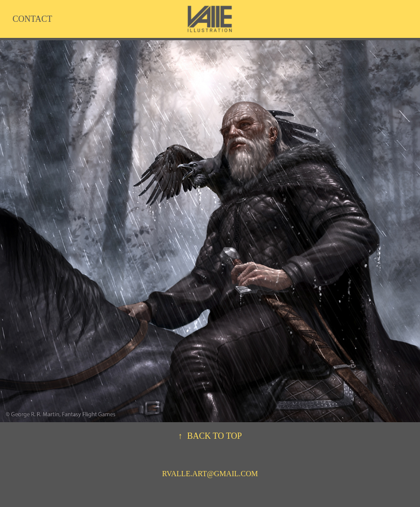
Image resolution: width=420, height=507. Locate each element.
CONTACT (33, 19)
